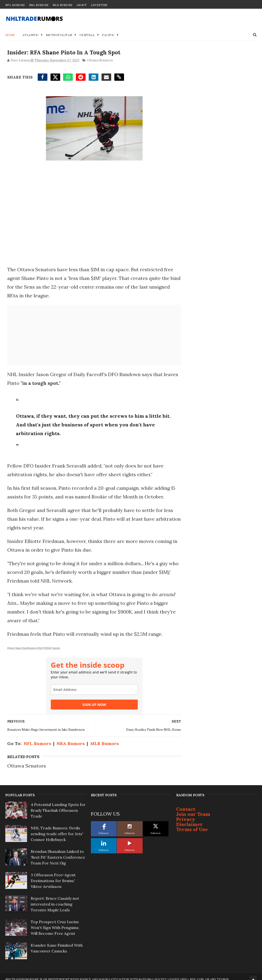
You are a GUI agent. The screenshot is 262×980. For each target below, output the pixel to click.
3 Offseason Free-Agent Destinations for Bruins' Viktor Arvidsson (53, 876)
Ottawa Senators (99, 61)
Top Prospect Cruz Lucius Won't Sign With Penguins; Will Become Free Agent (55, 923)
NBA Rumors (39, 5)
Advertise (99, 5)
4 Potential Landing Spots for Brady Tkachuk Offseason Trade (58, 805)
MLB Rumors (62, 5)
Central (87, 35)
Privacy (186, 814)
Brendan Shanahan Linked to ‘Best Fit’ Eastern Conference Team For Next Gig (58, 852)
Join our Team (193, 809)
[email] (90, 690)
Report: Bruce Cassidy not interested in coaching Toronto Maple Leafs (55, 899)
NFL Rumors (15, 5)
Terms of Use (192, 824)
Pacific (108, 35)
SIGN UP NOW (90, 705)
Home (10, 35)
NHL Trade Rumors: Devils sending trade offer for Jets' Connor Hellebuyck (57, 829)
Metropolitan (59, 35)
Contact (186, 804)
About (82, 5)
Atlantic (31, 35)
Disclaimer (189, 819)
